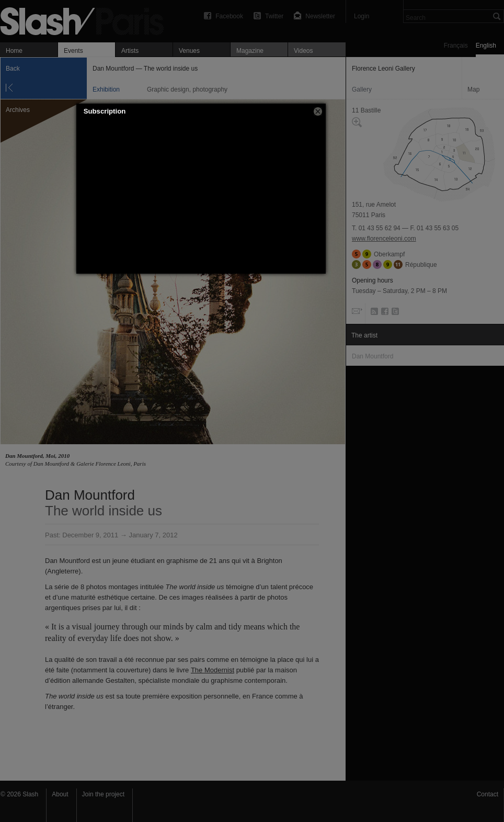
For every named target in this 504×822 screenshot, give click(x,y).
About (60, 794)
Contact (488, 794)
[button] (318, 111)
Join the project (103, 794)
